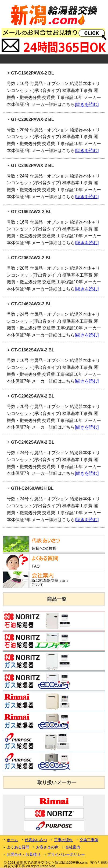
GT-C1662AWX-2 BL (31, 212)
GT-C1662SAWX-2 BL (33, 350)
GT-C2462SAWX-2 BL (33, 442)
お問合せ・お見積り (24, 854)
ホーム (12, 840)
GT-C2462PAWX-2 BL (33, 166)
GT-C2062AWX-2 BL (31, 258)
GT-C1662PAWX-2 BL (33, 73)
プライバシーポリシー (66, 854)
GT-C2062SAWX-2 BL (33, 396)
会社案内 (73, 847)
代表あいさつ (36, 840)
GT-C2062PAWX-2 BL (33, 119)
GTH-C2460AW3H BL (32, 488)
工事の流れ (63, 840)
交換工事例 (89, 840)
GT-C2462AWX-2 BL (31, 304)
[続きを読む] (87, 104)
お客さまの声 (47, 847)
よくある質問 (18, 847)
